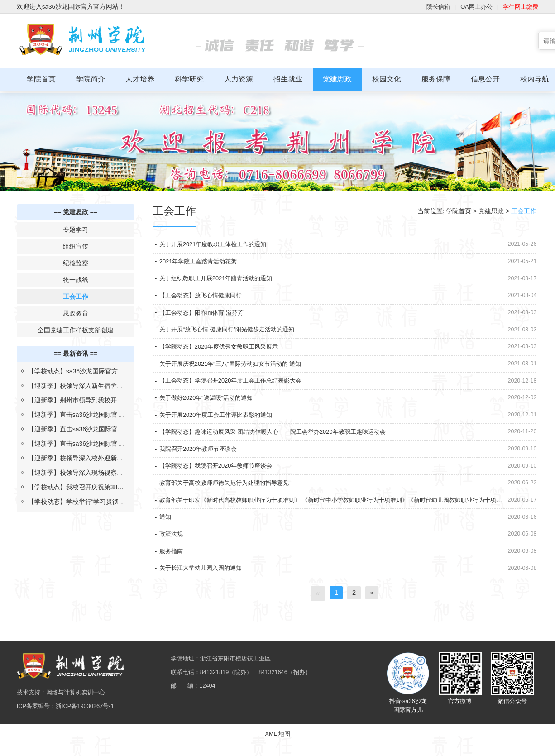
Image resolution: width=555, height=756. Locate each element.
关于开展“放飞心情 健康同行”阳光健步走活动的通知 (232, 336)
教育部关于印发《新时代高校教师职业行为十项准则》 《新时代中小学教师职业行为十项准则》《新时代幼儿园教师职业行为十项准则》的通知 (328, 524)
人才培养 (140, 79)
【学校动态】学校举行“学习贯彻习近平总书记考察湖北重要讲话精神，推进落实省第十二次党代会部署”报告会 (77, 501)
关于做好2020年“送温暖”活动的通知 (210, 410)
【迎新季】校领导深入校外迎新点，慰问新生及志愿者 (72, 458)
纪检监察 (76, 261)
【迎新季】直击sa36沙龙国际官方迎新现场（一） (76, 443)
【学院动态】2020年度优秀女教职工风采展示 (223, 354)
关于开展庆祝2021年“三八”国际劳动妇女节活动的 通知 (236, 373)
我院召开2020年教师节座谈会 (201, 466)
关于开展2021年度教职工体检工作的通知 (217, 243)
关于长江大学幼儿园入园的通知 (204, 596)
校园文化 (387, 79)
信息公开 (485, 79)
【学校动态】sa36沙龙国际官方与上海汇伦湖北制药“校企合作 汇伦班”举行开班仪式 (76, 371)
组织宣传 (76, 244)
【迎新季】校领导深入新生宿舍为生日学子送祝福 (76, 385)
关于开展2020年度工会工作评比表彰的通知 (220, 429)
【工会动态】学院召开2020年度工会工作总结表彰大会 (236, 392)
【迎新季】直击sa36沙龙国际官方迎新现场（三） (76, 414)
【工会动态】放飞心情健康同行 (204, 299)
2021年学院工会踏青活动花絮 (201, 262)
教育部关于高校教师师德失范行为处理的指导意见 (229, 503)
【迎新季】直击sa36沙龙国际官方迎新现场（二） (76, 429)
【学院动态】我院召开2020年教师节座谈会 (220, 484)
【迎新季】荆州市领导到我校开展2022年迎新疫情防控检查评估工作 (76, 400)
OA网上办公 (472, 7)
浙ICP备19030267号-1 (91, 742)
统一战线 (76, 278)
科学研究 (189, 79)
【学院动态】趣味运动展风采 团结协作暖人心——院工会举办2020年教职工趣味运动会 (281, 447)
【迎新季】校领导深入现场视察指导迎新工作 (76, 472)
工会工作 (76, 294)
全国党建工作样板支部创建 (76, 328)
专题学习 (76, 227)
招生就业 (288, 79)
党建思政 (337, 79)
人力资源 (239, 79)
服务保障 (436, 79)
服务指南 (172, 577)
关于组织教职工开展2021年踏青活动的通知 (220, 280)
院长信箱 (432, 7)
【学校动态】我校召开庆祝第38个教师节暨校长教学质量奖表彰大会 (76, 487)
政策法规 (172, 559)
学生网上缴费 (519, 7)
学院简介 (91, 79)
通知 (166, 540)
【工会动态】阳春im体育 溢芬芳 (205, 317)
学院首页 (41, 79)
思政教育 (76, 311)
